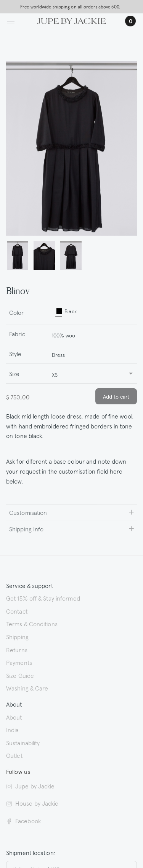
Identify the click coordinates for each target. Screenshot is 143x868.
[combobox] (91, 334)
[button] (18, 256)
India (13, 730)
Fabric (17, 334)
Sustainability (23, 743)
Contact (17, 611)
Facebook (23, 821)
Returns (17, 650)
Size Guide (20, 675)
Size (14, 373)
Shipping (17, 637)
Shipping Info (26, 529)
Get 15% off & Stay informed (43, 598)
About (14, 717)
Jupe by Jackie (30, 786)
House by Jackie (32, 803)
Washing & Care (27, 688)
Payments (19, 662)
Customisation (28, 512)
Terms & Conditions (32, 624)
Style (15, 353)
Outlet (14, 755)
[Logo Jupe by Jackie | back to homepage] (71, 20)
